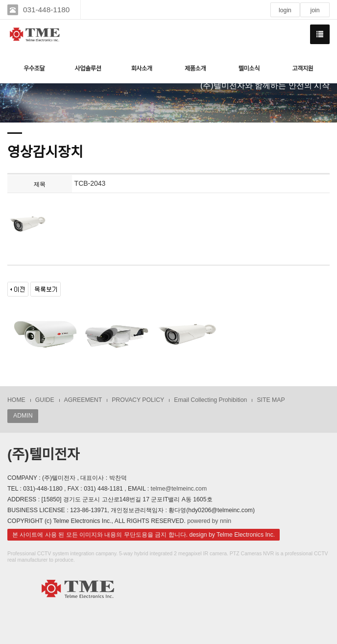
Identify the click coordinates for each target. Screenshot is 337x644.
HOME (16, 400)
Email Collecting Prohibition (210, 400)
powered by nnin (209, 521)
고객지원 (302, 69)
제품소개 (195, 69)
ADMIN (23, 416)
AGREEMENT (83, 400)
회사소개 (141, 69)
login (285, 10)
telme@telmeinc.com (179, 489)
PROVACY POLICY (138, 400)
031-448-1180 (46, 10)
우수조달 (34, 69)
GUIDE (45, 400)
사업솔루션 (88, 69)
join (315, 10)
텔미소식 (249, 69)
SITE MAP (271, 400)
